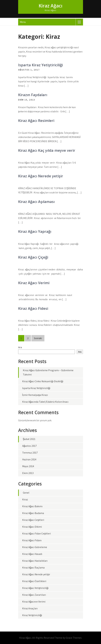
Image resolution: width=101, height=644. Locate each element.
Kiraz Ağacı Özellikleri (34, 581)
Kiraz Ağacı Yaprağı (35, 231)
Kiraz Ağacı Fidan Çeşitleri (37, 534)
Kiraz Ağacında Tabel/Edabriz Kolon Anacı (45, 402)
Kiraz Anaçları (30, 608)
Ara (20, 347)
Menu (23, 22)
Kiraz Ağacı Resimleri (36, 120)
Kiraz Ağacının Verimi (34, 602)
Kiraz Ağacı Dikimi (32, 527)
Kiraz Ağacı (50, 6)
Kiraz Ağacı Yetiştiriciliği (35, 588)
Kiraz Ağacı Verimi (34, 283)
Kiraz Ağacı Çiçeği (33, 257)
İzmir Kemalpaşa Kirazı (35, 395)
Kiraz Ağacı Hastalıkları (35, 561)
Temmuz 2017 (30, 453)
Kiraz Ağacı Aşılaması (36, 201)
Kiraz (25, 499)
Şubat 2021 (29, 439)
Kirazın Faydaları (33, 95)
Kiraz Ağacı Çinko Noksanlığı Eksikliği (43, 381)
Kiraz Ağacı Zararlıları (34, 595)
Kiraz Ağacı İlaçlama (33, 568)
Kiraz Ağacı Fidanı (32, 540)
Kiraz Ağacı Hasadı (32, 554)
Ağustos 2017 (30, 446)
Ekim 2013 (28, 473)
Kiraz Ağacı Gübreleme (35, 547)
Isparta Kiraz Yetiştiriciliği (41, 65)
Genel (26, 493)
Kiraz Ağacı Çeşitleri (33, 520)
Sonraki (38, 338)
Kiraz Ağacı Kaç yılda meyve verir (47, 150)
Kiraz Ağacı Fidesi (33, 308)
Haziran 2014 (29, 459)
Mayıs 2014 (28, 466)
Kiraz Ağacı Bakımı (32, 506)
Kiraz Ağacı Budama (33, 513)
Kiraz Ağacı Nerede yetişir (41, 176)
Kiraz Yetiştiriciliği (32, 615)
